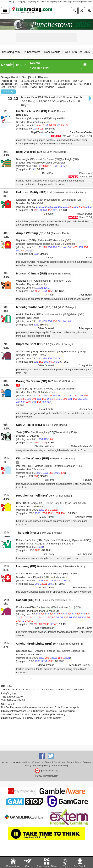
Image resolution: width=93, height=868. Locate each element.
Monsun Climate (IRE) (31, 273)
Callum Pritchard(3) (82, 446)
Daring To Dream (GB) (32, 381)
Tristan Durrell (85, 214)
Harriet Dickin (47, 409)
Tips (65, 862)
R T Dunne (86, 480)
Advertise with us (22, 762)
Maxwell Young (46, 665)
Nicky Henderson (45, 628)
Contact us (38, 762)
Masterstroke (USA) (27, 351)
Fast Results (80, 862)
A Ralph (50, 258)
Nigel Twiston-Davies (43, 132)
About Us (7, 762)
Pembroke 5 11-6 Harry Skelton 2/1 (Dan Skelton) (35, 718)
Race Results (52, 52)
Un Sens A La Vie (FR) (32, 111)
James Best (86, 409)
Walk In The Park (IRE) (29, 314)
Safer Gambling (60, 765)
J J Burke (87, 258)
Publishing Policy (42, 765)
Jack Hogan (86, 295)
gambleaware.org (46, 770)
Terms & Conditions (55, 762)
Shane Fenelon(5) (82, 587)
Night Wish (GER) (26, 240)
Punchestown (32, 52)
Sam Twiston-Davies (81, 132)
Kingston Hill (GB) (26, 200)
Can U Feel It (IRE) (29, 425)
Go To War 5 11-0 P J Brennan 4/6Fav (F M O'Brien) (36, 714)
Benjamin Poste (84, 517)
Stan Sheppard (84, 554)
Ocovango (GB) (25, 651)
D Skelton (49, 214)
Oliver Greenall (46, 328)
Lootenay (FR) (26, 566)
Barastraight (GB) (26, 159)
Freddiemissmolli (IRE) (32, 495)
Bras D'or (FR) (26, 152)
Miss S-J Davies (45, 587)
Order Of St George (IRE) (30, 503)
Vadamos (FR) (24, 281)
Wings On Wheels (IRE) (33, 458)
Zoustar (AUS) (24, 389)
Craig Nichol (86, 365)
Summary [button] (8, 92)
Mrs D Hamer (47, 517)
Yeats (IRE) (22, 432)
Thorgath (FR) (26, 533)
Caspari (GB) (25, 600)
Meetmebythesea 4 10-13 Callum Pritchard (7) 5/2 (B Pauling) (41, 711)
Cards (28, 862)
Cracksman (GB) (25, 607)
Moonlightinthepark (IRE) (34, 307)
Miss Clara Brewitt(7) (81, 665)
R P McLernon (85, 173)
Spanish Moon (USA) (28, 574)
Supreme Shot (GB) (30, 344)
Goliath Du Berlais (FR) (29, 540)
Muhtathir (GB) (24, 118)
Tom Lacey (48, 554)
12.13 (21, 65)
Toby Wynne (86, 328)
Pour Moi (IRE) (24, 466)
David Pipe (48, 173)
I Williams (49, 480)
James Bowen (85, 628)
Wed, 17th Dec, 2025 (77, 52)
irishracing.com (11, 52)
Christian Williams (44, 446)
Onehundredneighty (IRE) (34, 644)
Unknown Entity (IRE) (31, 192)
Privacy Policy (74, 762)
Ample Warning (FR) (30, 233)
